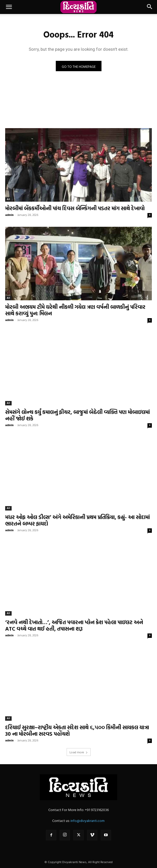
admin (9, 215)
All (8, 199)
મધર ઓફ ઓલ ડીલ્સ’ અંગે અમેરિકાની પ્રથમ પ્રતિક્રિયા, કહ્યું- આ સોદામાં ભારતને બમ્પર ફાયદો (77, 520)
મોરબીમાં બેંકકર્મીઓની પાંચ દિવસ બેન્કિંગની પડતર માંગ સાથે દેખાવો (75, 208)
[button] (9, 7)
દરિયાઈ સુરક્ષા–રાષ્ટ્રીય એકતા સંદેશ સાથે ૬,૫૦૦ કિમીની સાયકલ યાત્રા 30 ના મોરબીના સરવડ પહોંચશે (77, 730)
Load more (79, 752)
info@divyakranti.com (88, 820)
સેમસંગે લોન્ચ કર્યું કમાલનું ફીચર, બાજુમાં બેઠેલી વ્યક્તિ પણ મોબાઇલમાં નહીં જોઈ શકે (77, 415)
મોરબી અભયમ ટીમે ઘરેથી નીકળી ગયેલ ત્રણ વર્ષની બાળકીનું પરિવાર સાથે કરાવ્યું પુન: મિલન (75, 310)
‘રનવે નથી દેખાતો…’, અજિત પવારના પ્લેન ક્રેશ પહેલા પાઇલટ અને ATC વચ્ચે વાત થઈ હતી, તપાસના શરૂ (74, 625)
